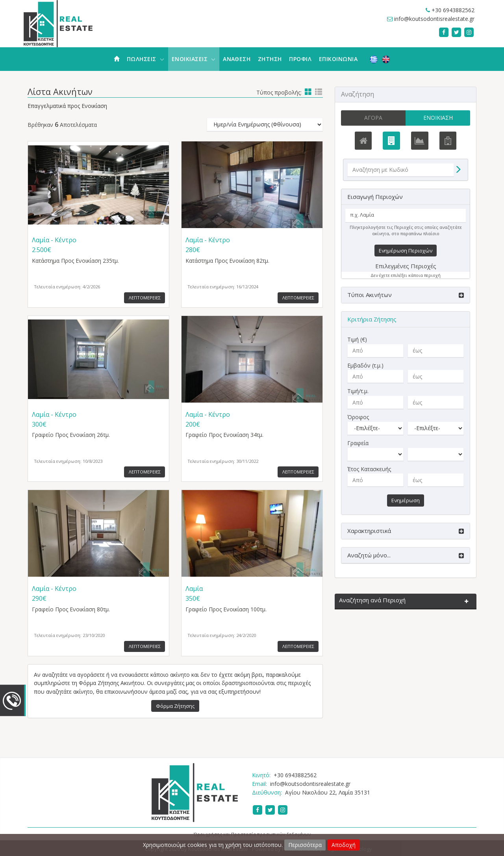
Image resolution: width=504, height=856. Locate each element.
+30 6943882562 (453, 10)
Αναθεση (237, 59)
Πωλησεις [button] (145, 59)
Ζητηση (270, 59)
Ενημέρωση (406, 500)
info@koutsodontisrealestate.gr (434, 19)
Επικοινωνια (338, 59)
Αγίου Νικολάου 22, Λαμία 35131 (328, 792)
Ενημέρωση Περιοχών (406, 251)
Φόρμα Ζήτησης (175, 706)
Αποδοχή (344, 845)
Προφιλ (300, 59)
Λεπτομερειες (144, 298)
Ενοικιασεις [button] (194, 59)
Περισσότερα (305, 845)
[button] (406, 295)
